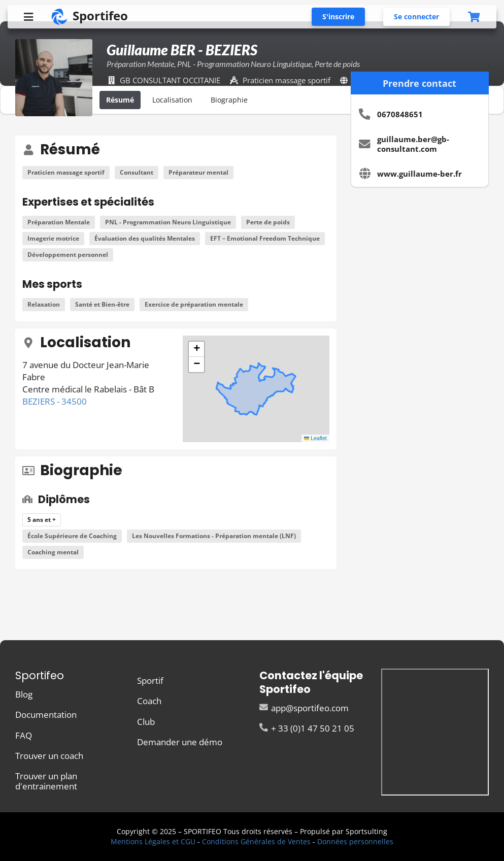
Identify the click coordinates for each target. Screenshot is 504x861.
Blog (24, 695)
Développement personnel (68, 255)
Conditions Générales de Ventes (256, 841)
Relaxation (44, 304)
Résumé (120, 100)
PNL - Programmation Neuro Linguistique (168, 222)
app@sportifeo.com (304, 708)
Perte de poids (268, 222)
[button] (196, 349)
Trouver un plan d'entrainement (46, 780)
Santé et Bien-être (102, 304)
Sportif (150, 681)
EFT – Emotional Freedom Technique (265, 238)
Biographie (229, 100)
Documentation (46, 715)
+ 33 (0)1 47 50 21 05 (307, 728)
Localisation (172, 100)
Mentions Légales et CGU (153, 841)
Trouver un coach (49, 756)
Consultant (137, 172)
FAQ (24, 735)
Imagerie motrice (53, 238)
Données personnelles (355, 841)
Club (146, 722)
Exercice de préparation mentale (194, 304)
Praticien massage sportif (66, 172)
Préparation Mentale (59, 222)
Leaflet (315, 438)
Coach (149, 701)
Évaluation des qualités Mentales (145, 238)
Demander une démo (180, 741)
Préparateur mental (198, 172)
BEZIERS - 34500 (55, 401)
